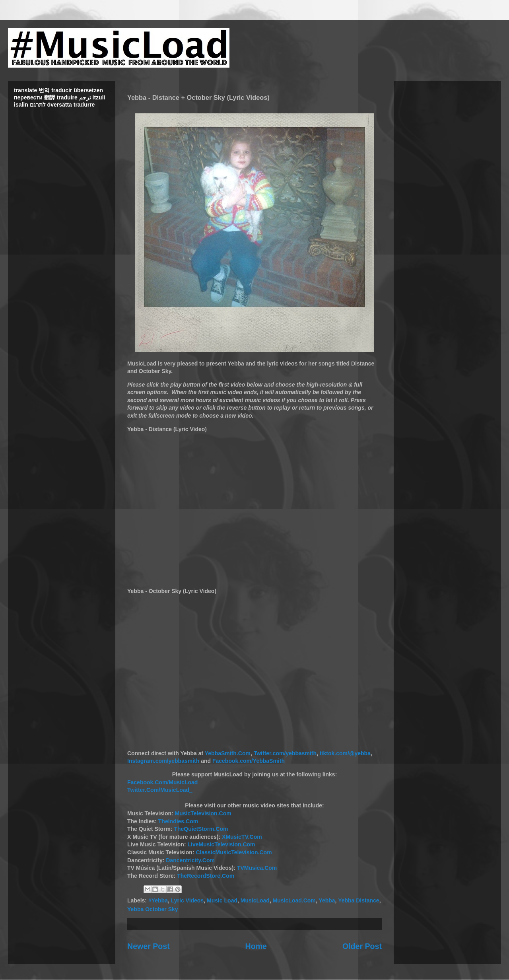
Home (256, 946)
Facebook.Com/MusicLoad (162, 782)
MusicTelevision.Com (203, 813)
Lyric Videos (187, 900)
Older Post (362, 946)
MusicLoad (255, 900)
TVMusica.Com (257, 868)
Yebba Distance (359, 900)
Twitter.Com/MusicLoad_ (160, 790)
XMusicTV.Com (242, 837)
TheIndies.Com (178, 821)
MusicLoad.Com (294, 900)
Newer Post (149, 946)
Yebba (327, 900)
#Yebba (158, 900)
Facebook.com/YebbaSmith (249, 761)
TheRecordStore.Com (206, 876)
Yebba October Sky (153, 909)
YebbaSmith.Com (228, 753)
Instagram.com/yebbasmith (163, 761)
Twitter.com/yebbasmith (285, 753)
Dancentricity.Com (190, 860)
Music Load (222, 900)
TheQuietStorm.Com (201, 829)
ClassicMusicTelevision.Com (234, 852)
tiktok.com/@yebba (345, 753)
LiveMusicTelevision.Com (221, 844)
